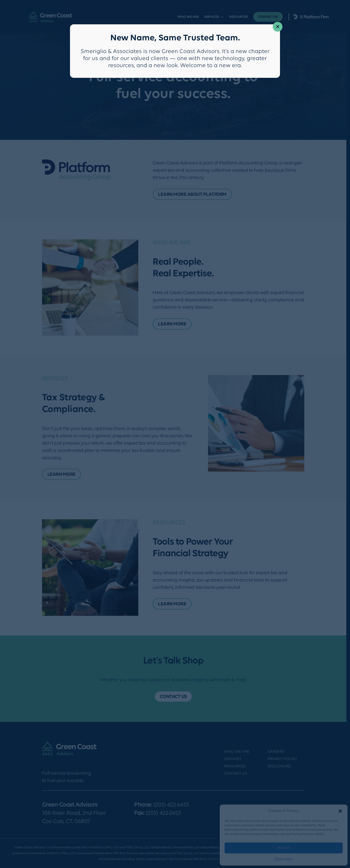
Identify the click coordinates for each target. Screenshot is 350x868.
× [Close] (278, 27)
